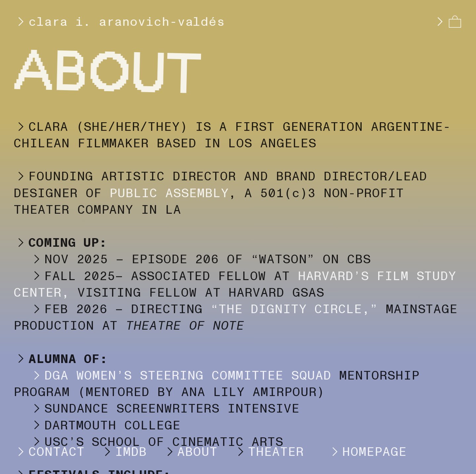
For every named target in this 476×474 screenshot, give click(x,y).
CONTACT (49, 452)
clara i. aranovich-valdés (119, 22)
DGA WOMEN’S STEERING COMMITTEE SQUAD (172, 376)
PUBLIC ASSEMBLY (169, 193)
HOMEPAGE (359, 452)
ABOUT (197, 452)
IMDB (131, 452)
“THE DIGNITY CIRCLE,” (294, 309)
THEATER (276, 452)
